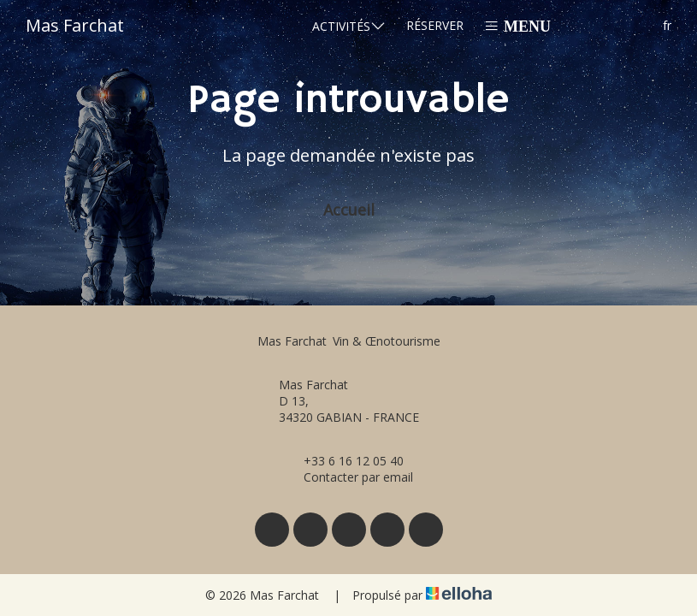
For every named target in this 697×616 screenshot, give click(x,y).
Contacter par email (348, 477)
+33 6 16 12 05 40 (344, 461)
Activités (349, 26)
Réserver (435, 25)
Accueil (349, 210)
